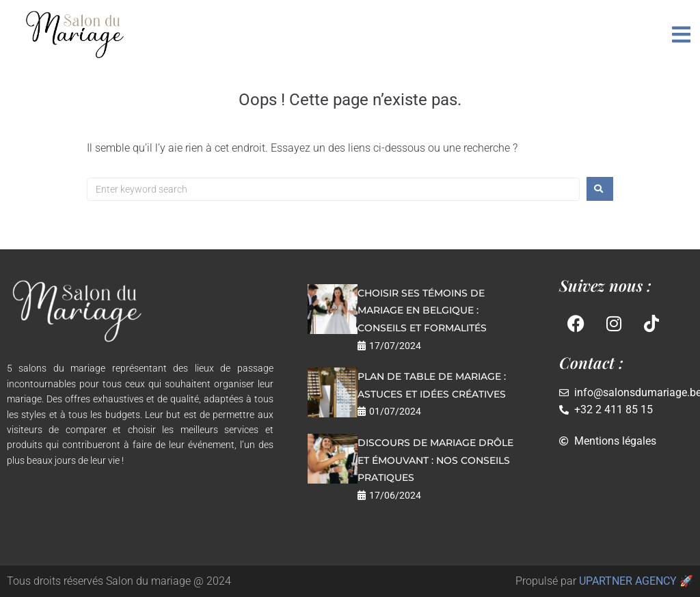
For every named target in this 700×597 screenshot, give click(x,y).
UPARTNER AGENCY (628, 581)
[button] (681, 34)
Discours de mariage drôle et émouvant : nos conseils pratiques (435, 460)
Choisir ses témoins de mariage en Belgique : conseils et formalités (422, 310)
